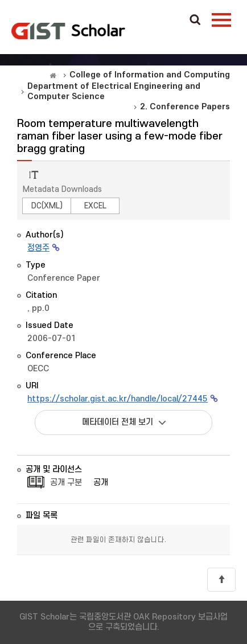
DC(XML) (47, 206)
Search (195, 20)
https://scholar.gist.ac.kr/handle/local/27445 (118, 399)
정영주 (38, 248)
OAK (68, 31)
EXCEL (95, 206)
